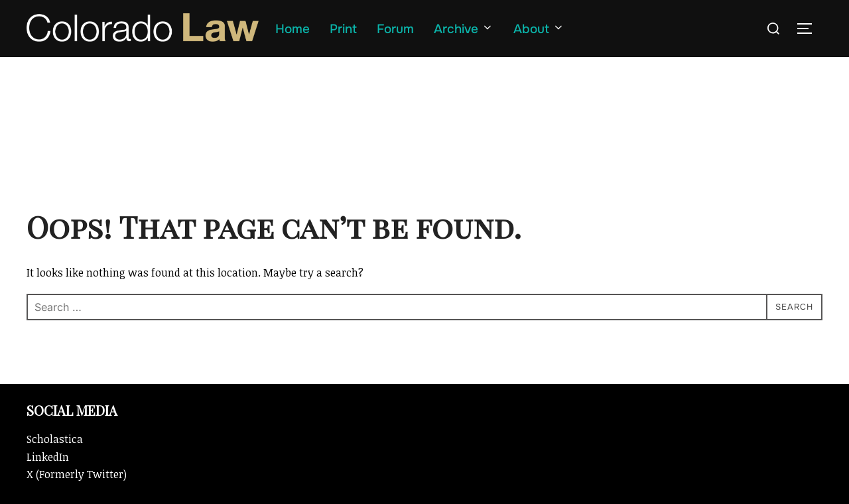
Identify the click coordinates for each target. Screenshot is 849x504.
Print (343, 29)
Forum (395, 29)
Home (293, 29)
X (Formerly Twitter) (77, 474)
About (539, 29)
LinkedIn (48, 457)
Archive (464, 29)
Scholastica (55, 439)
